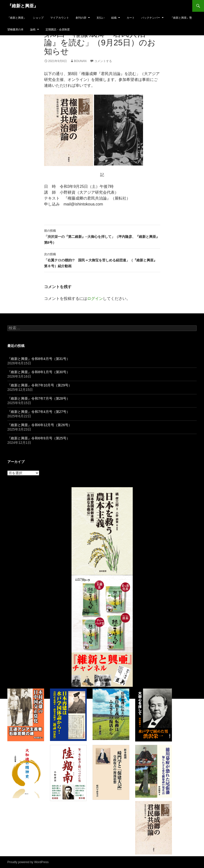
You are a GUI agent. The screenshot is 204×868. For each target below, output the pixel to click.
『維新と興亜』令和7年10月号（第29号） (40, 385)
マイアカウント (60, 18)
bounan (80, 61)
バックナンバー (151, 18)
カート (131, 18)
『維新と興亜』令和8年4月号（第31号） (39, 359)
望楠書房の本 (15, 29)
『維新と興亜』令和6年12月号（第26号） (40, 425)
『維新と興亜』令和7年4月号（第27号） (39, 412)
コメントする (103, 61)
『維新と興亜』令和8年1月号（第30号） (39, 372)
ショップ (38, 18)
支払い (101, 18)
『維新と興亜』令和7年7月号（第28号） (39, 398)
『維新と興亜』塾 (181, 18)
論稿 (33, 29)
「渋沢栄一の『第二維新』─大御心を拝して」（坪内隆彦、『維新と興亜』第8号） (102, 236)
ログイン (95, 299)
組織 (114, 18)
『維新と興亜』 (23, 6)
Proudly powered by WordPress (28, 862)
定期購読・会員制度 (58, 29)
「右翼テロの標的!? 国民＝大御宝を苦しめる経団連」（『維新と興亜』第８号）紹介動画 (102, 260)
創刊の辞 (81, 18)
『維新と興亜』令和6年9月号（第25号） (39, 438)
